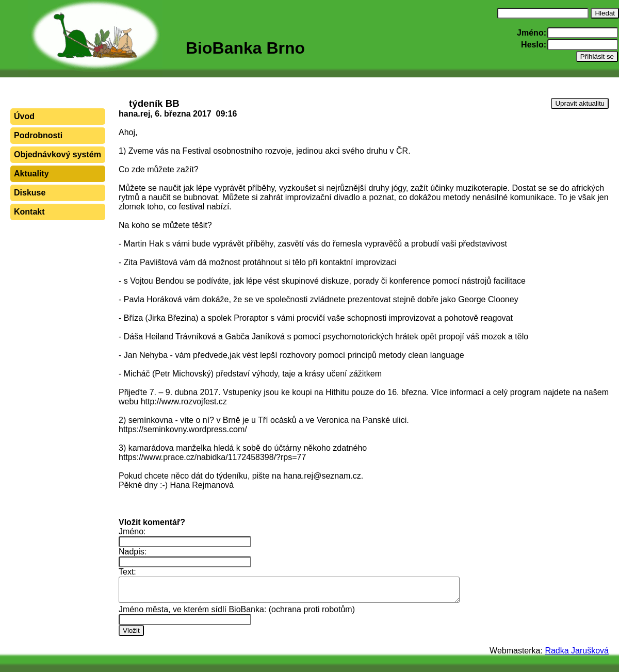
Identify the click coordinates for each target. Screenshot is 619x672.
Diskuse (30, 193)
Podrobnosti (38, 135)
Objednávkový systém (58, 154)
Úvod (24, 116)
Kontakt (29, 212)
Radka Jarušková (577, 651)
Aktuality (31, 174)
